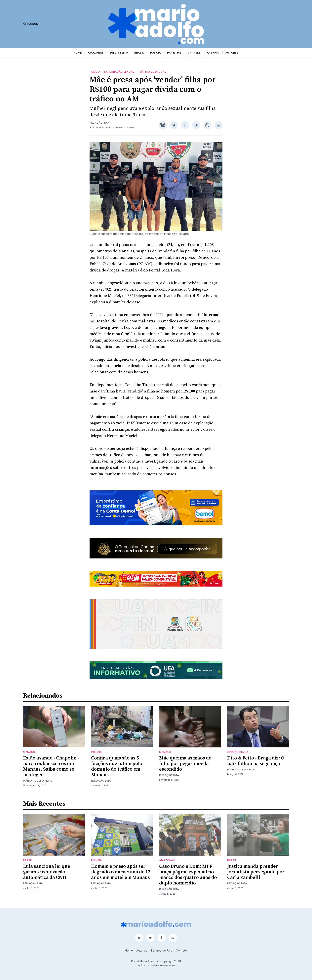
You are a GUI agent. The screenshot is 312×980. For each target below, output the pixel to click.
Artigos (213, 53)
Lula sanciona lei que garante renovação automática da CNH (47, 872)
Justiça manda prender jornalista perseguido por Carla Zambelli (256, 872)
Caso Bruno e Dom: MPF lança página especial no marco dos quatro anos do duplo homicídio (188, 875)
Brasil (139, 53)
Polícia (156, 53)
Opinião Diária (238, 752)
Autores (232, 53)
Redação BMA (99, 123)
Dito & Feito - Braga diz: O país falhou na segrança (256, 761)
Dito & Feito (119, 53)
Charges (194, 53)
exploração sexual (119, 72)
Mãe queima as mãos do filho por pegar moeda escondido (185, 764)
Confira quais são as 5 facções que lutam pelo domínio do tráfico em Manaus (117, 766)
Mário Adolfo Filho (38, 781)
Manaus (29, 752)
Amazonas (96, 53)
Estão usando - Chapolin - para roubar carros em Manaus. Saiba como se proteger (51, 766)
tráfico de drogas (152, 72)
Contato (182, 950)
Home (78, 53)
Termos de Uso (162, 950)
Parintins (174, 53)
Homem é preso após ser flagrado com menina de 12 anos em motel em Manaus (121, 872)
